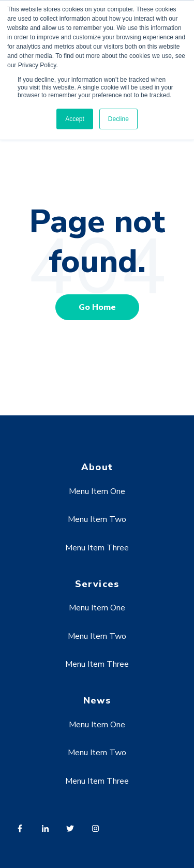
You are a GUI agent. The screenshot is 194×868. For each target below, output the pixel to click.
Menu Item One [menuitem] (97, 491)
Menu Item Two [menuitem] (97, 519)
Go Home (97, 307)
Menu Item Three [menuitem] (97, 548)
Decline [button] (118, 119)
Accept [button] (75, 119)
